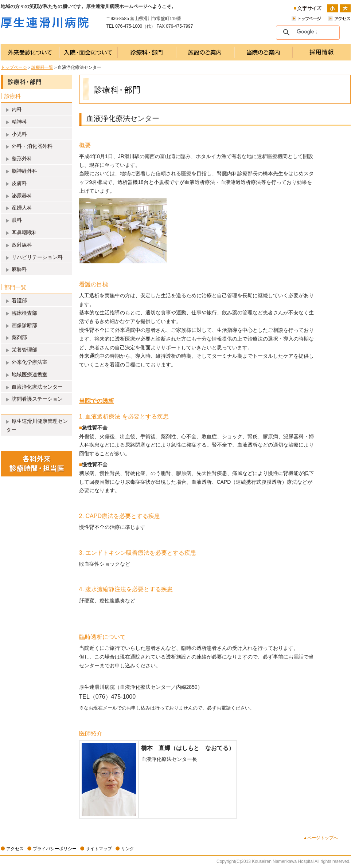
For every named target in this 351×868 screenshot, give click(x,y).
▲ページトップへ (321, 838)
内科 (17, 109)
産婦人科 (22, 208)
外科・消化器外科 (32, 146)
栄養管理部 (24, 350)
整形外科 (22, 158)
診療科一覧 (42, 67)
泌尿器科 (22, 196)
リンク (128, 849)
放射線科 (22, 245)
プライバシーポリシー (55, 849)
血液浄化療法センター (37, 387)
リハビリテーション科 (37, 257)
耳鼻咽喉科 (24, 232)
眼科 (17, 220)
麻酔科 (19, 269)
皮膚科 (19, 183)
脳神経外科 (24, 171)
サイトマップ (99, 849)
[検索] (307, 32)
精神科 (19, 122)
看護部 (19, 301)
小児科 (19, 134)
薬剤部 (19, 337)
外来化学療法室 (30, 362)
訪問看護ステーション (37, 399)
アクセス (15, 849)
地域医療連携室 (30, 374)
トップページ (14, 67)
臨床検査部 (24, 313)
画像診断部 (24, 325)
